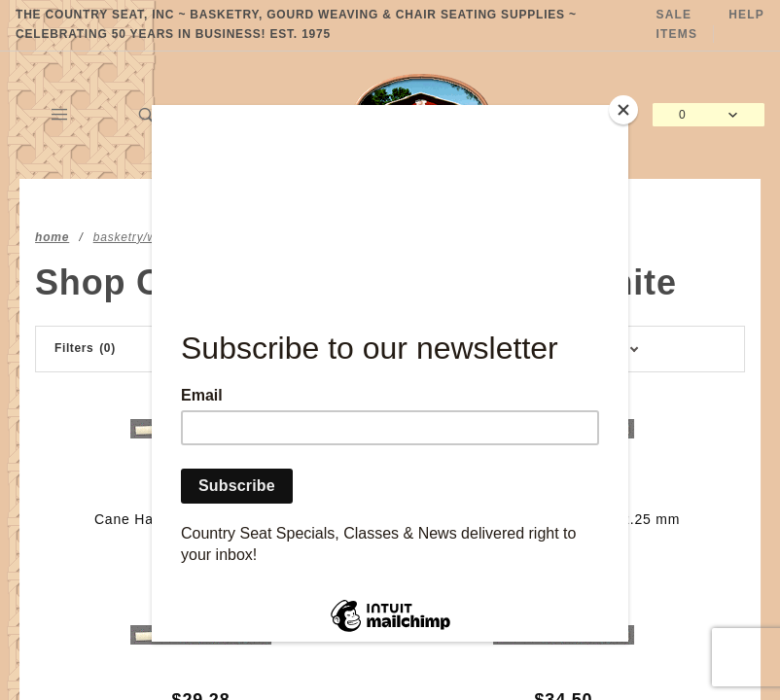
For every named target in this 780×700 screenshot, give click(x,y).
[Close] (623, 110)
